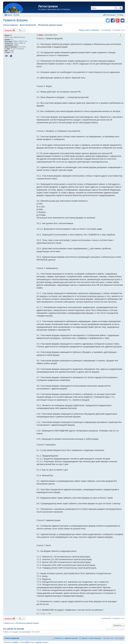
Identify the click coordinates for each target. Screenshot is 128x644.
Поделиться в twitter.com (108, 20)
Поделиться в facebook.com (113, 20)
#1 (37, 35)
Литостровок (48, 6)
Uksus (7, 35)
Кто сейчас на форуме (14, 629)
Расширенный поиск (121, 8)
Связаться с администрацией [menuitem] (66, 638)
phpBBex (16, 642)
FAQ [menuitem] (18, 15)
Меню (10, 15)
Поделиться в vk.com (122, 20)
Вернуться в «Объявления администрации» (22, 623)
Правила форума (15, 20)
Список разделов (12, 638)
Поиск (116, 8)
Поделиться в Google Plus (118, 20)
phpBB (27, 642)
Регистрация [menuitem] (111, 15)
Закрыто (9, 30)
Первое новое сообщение (89, 30)
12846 (16, 45)
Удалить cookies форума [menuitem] (91, 638)
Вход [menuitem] (121, 15)
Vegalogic (39, 642)
